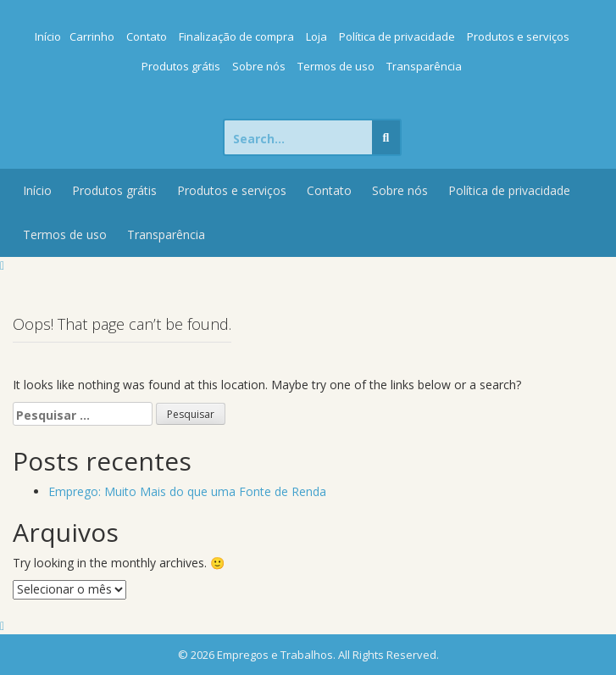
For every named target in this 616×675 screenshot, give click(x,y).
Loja (316, 36)
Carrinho (92, 36)
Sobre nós (259, 66)
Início (48, 36)
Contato (147, 36)
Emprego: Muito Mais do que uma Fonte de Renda (187, 491)
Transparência (424, 66)
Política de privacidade (397, 36)
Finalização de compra (236, 36)
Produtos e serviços (518, 36)
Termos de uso (336, 66)
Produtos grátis (181, 66)
